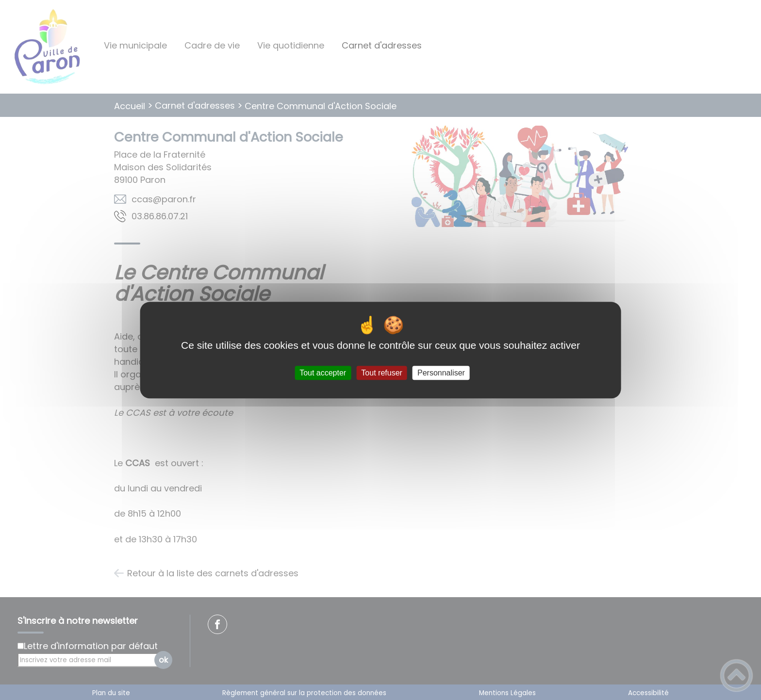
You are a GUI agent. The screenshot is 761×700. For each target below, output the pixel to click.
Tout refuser (381, 373)
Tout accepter (323, 373)
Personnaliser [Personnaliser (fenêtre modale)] (441, 373)
